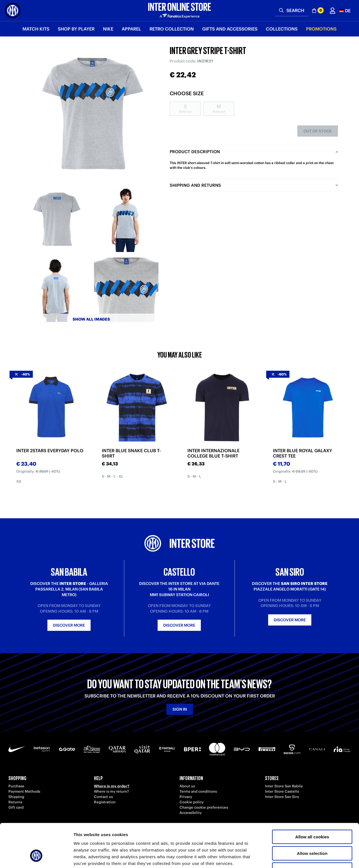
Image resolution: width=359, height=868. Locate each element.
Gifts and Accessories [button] (230, 29)
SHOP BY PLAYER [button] (76, 29)
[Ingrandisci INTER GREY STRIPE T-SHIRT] (91, 115)
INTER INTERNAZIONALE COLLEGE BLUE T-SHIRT (213, 453)
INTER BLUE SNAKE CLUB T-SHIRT (131, 453)
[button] (345, 11)
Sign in (180, 709)
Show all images (91, 319)
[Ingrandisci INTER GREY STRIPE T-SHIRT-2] (126, 220)
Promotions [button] (321, 29)
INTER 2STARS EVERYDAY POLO (50, 451)
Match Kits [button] (36, 29)
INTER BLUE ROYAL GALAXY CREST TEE (302, 453)
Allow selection (312, 816)
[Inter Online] (13, 11)
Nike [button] (108, 29)
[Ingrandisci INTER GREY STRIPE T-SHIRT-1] (56, 220)
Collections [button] (282, 29)
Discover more (69, 625)
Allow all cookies (312, 800)
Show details (294, 857)
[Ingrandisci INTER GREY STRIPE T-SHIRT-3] (56, 290)
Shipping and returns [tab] (195, 185)
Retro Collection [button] (172, 29)
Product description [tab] (195, 152)
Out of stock (318, 131)
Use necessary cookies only (312, 832)
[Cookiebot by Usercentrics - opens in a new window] (36, 857)
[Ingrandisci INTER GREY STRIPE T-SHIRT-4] (126, 290)
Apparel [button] (131, 29)
